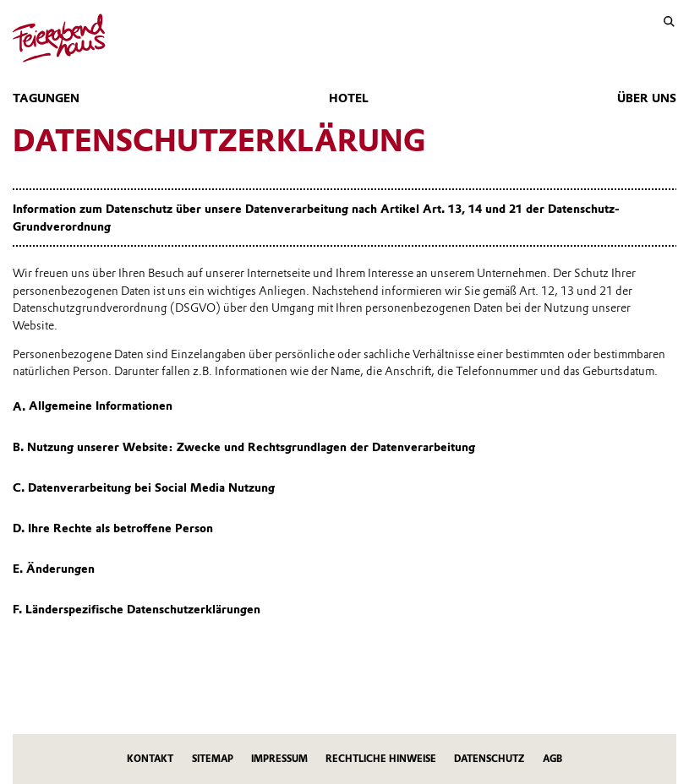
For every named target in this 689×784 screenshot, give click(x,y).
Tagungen (46, 98)
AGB (552, 759)
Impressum (279, 759)
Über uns (647, 98)
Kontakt (150, 759)
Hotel (349, 98)
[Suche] (669, 22)
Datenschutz (489, 759)
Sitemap (213, 759)
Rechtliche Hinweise (381, 759)
